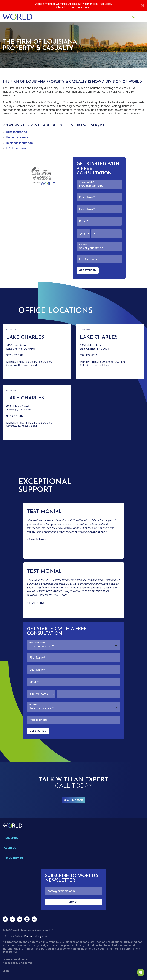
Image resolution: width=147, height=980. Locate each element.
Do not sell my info (36, 936)
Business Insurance (19, 143)
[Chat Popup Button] (141, 972)
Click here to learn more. (73, 7)
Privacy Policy (13, 936)
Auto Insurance (16, 132)
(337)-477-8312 (73, 800)
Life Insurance (16, 148)
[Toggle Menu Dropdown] (73, 838)
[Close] (142, 6)
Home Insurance (17, 137)
